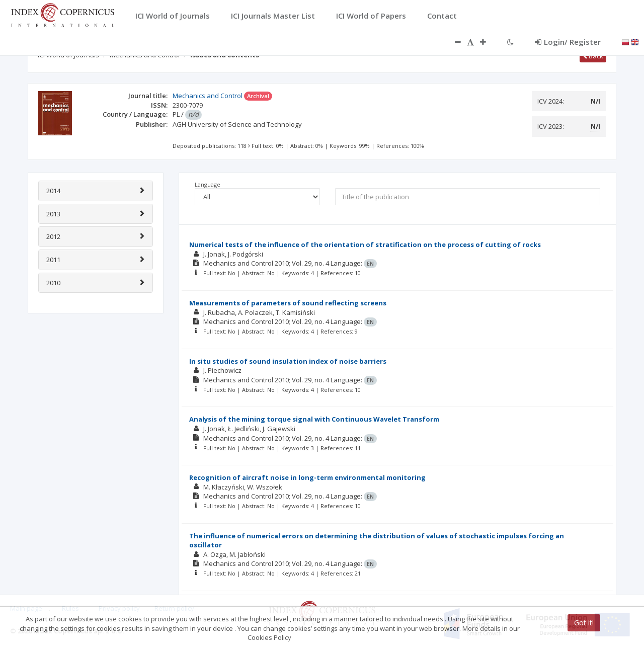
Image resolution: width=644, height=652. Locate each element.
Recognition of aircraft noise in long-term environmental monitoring (307, 477)
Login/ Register (568, 42)
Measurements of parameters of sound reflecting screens (288, 303)
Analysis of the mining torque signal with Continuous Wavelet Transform (314, 419)
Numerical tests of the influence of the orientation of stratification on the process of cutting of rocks (365, 244)
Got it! (584, 623)
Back (593, 56)
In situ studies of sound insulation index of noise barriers (288, 361)
